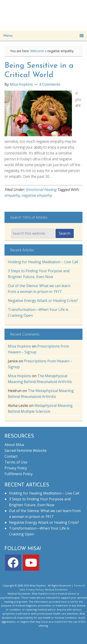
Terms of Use (16, 462)
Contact (11, 456)
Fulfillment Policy (19, 474)
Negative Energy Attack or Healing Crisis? (43, 301)
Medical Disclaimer (56, 589)
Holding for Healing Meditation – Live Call (43, 262)
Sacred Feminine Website (26, 450)
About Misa (14, 445)
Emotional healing (41, 189)
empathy (12, 195)
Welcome (37, 51)
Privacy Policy (16, 468)
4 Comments (50, 84)
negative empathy (37, 195)
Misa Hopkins (19, 346)
